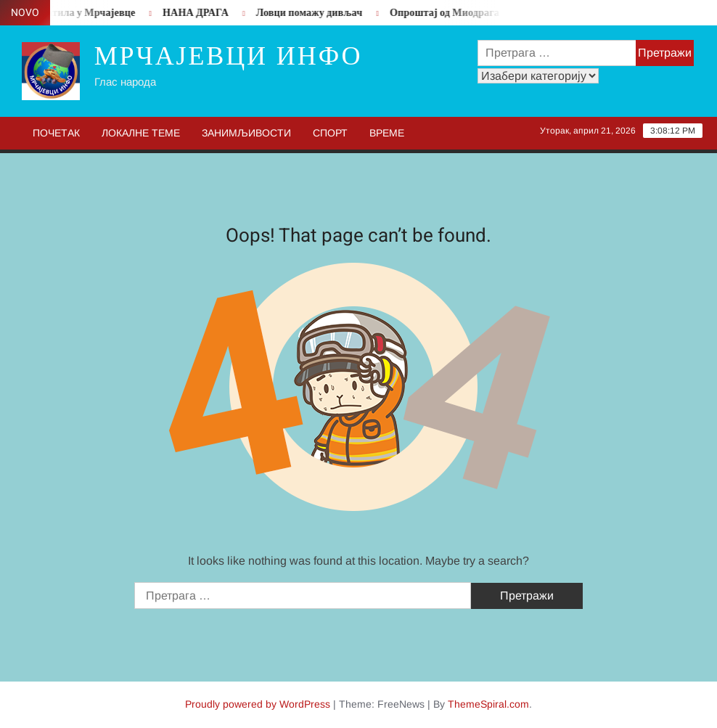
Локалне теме (141, 133)
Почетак (56, 133)
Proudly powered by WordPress (258, 704)
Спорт (330, 133)
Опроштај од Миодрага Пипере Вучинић (489, 13)
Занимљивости (246, 133)
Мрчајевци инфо (229, 56)
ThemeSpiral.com (488, 704)
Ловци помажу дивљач (313, 13)
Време (387, 133)
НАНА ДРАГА (199, 13)
